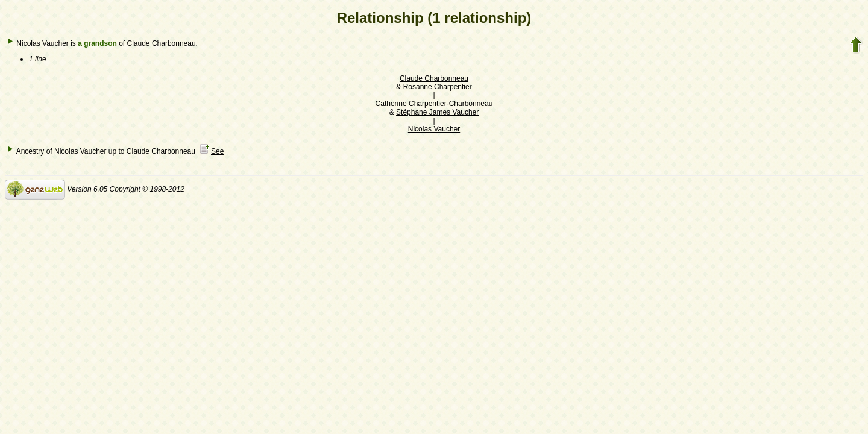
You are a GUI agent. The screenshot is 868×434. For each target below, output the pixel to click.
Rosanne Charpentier (438, 87)
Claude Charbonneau (434, 78)
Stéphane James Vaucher (437, 112)
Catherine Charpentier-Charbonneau (434, 104)
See (217, 151)
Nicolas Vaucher (434, 129)
